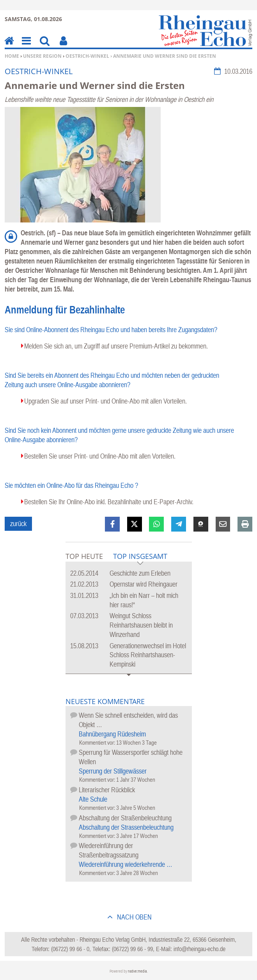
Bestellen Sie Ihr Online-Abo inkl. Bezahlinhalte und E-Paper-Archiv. (109, 502)
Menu (26, 46)
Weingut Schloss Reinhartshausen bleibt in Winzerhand (141, 625)
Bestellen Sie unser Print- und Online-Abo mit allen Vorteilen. (100, 456)
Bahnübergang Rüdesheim (112, 734)
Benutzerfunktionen (63, 46)
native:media (137, 971)
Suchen (45, 46)
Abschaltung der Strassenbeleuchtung (126, 827)
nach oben (134, 917)
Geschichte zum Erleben (140, 573)
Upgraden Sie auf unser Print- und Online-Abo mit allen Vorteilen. (105, 401)
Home (12, 56)
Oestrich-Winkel (87, 56)
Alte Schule (93, 799)
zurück (18, 524)
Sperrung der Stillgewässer (113, 771)
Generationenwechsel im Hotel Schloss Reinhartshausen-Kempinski (148, 655)
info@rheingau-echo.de (199, 949)
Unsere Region (42, 56)
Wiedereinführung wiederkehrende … (126, 864)
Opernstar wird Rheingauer (144, 584)
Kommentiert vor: (98, 743)
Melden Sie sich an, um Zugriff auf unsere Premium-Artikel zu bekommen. (116, 346)
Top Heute (84, 556)
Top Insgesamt (140, 557)
